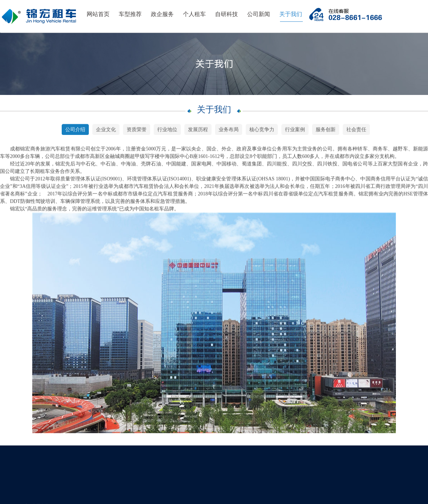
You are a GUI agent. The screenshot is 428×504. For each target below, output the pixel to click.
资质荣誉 (137, 130)
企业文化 (106, 130)
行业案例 (295, 130)
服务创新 (326, 130)
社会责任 (356, 130)
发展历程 (198, 130)
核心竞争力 (262, 130)
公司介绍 (75, 130)
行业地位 (167, 130)
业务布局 (229, 130)
